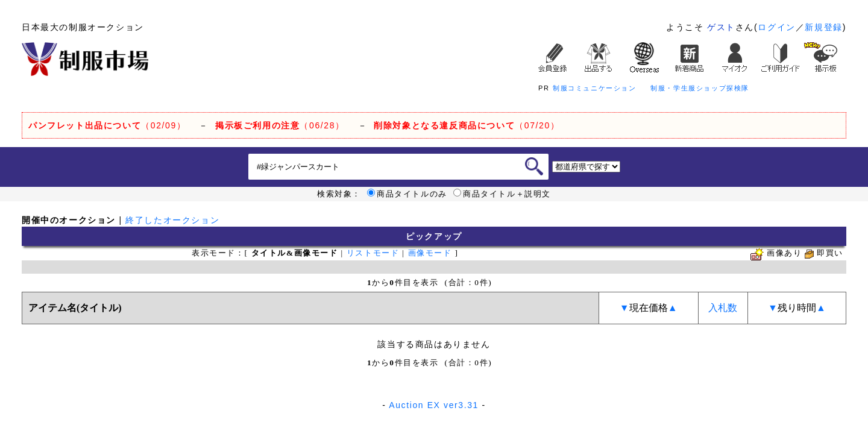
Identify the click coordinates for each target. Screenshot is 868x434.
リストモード (373, 253)
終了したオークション (172, 220)
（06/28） (280, 125)
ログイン (776, 27)
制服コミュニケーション (595, 88)
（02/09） (107, 125)
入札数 (723, 308)
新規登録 (823, 27)
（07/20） (467, 125)
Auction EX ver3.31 (434, 405)
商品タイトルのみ (407, 194)
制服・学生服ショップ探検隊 (700, 88)
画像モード (430, 253)
